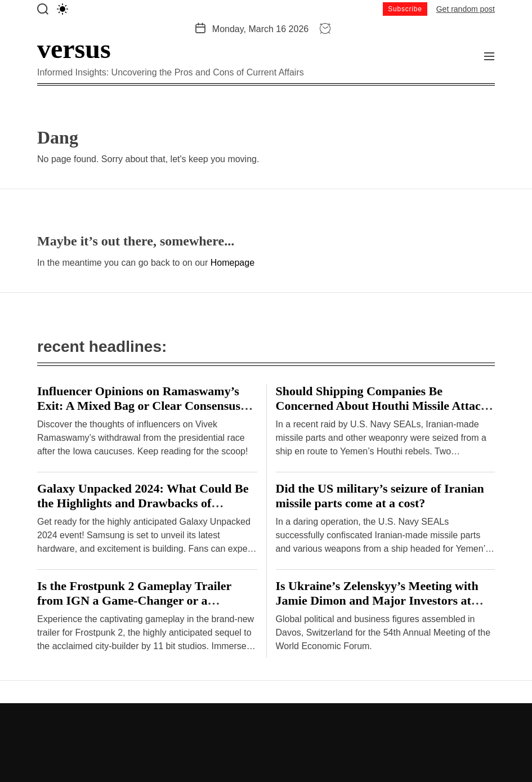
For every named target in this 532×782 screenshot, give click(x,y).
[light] (62, 9)
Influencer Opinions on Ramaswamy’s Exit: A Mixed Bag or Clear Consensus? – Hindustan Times (147, 406)
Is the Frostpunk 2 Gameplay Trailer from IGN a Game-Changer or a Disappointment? (134, 600)
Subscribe (405, 9)
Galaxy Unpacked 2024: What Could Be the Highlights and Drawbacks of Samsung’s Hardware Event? (143, 503)
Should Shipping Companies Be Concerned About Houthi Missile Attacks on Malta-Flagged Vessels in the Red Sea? (385, 406)
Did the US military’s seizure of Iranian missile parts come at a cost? (380, 496)
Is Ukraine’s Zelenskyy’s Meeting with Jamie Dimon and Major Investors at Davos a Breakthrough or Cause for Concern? (377, 608)
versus (74, 49)
